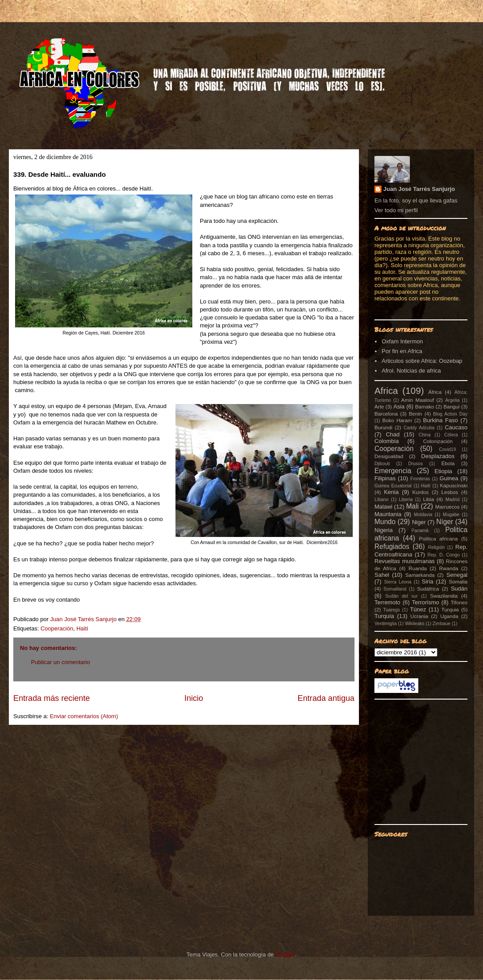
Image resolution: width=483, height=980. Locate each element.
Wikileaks (415, 624)
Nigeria (384, 530)
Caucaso (456, 427)
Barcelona (386, 414)
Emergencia (393, 471)
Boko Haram (397, 420)
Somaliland (395, 589)
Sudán (459, 589)
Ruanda (418, 568)
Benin (416, 414)
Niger (419, 522)
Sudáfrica (428, 589)
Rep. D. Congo (444, 555)
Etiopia (444, 471)
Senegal (457, 575)
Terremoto (388, 602)
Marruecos (447, 507)
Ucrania (419, 616)
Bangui (452, 406)
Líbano (382, 500)
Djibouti (382, 464)
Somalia (458, 581)
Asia (399, 406)
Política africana (439, 539)
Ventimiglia (386, 624)
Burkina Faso (441, 420)
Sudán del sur (401, 596)
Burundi (383, 427)
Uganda (449, 616)
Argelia (452, 400)
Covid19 (448, 449)
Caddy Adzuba (419, 428)
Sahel (382, 575)
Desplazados (438, 456)
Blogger (285, 955)
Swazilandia (444, 596)
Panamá (420, 531)
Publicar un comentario (60, 662)
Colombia (387, 441)
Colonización (438, 441)
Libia (429, 499)
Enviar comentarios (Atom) (84, 716)
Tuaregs (392, 610)
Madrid (452, 500)
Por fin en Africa (402, 351)
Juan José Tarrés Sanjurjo (84, 619)
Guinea (449, 478)
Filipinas (385, 478)
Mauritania (388, 514)
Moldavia (423, 515)
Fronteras (420, 479)
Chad (393, 434)
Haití (82, 628)
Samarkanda (420, 575)
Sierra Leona (398, 582)
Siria (428, 581)
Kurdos (420, 492)
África (435, 392)
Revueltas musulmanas (405, 561)
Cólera (451, 435)
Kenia (391, 492)
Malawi (383, 507)
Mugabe (451, 515)
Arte (379, 406)
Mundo (385, 522)
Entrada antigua (326, 698)
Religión (436, 547)
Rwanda (449, 568)
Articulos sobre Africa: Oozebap (422, 361)
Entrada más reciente (52, 698)
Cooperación (57, 628)
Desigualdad (389, 456)
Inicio (194, 698)
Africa (386, 391)
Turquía (384, 616)
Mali (412, 506)
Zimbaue (441, 624)
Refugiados (392, 546)
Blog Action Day (451, 414)
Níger (444, 522)
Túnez (418, 609)
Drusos (415, 464)
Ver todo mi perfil (396, 210)
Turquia (450, 609)
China (425, 435)
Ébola (448, 463)
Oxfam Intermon (402, 341)
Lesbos (450, 492)
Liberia (406, 500)
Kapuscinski (454, 485)
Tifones (459, 602)
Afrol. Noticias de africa (411, 371)
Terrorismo (426, 602)
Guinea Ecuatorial (393, 486)
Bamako (425, 406)
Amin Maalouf (417, 400)
